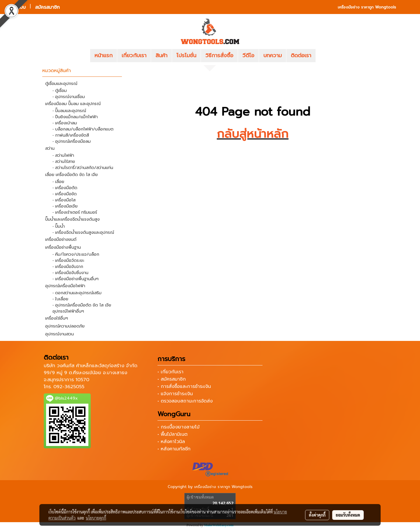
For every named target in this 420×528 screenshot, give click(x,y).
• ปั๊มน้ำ (59, 226)
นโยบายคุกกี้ (96, 518)
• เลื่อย (58, 182)
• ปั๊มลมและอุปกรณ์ (69, 111)
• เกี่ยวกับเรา (170, 372)
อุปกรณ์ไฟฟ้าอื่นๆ (68, 311)
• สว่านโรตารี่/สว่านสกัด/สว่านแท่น (83, 168)
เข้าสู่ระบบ (16, 7)
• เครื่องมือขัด (65, 194)
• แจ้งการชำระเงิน (175, 394)
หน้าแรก (104, 55)
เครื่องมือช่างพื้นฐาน (63, 247)
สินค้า (161, 55)
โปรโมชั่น (186, 55)
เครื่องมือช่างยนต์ (61, 239)
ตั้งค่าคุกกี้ (317, 515)
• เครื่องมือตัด (65, 188)
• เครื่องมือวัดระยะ (68, 260)
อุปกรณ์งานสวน (60, 334)
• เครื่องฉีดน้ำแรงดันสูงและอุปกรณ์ (83, 232)
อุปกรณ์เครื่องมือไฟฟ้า (65, 286)
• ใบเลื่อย (60, 299)
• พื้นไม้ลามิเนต (173, 434)
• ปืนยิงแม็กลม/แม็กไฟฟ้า (75, 117)
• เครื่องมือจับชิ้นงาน (70, 273)
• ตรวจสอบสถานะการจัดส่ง (185, 401)
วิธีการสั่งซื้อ (219, 55)
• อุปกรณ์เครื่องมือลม (72, 141)
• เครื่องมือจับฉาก (68, 267)
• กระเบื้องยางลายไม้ (178, 427)
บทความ (273, 55)
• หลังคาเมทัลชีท (174, 449)
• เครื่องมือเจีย (65, 206)
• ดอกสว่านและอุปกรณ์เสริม (77, 293)
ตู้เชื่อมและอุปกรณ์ (61, 84)
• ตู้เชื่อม (60, 91)
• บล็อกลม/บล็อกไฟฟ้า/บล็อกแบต (83, 129)
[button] (324, 56)
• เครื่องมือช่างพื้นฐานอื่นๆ (76, 279)
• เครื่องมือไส (64, 200)
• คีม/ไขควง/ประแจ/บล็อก (76, 254)
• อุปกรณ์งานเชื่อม (69, 97)
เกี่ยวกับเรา (134, 55)
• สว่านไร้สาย (64, 162)
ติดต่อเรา (301, 55)
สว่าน (50, 148)
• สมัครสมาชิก (172, 379)
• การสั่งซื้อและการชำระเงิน (184, 386)
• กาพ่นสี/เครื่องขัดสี (71, 135)
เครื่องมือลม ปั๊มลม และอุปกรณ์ (73, 104)
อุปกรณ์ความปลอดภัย (65, 326)
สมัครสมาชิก (47, 7)
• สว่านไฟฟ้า (63, 155)
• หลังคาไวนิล (171, 442)
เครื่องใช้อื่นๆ (57, 318)
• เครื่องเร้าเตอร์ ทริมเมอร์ (75, 212)
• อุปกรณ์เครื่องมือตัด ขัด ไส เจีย (82, 305)
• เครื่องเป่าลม (65, 123)
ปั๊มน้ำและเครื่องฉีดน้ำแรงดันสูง (72, 219)
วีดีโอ (248, 55)
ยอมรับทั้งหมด (348, 515)
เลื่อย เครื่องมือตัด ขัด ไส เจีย (71, 175)
